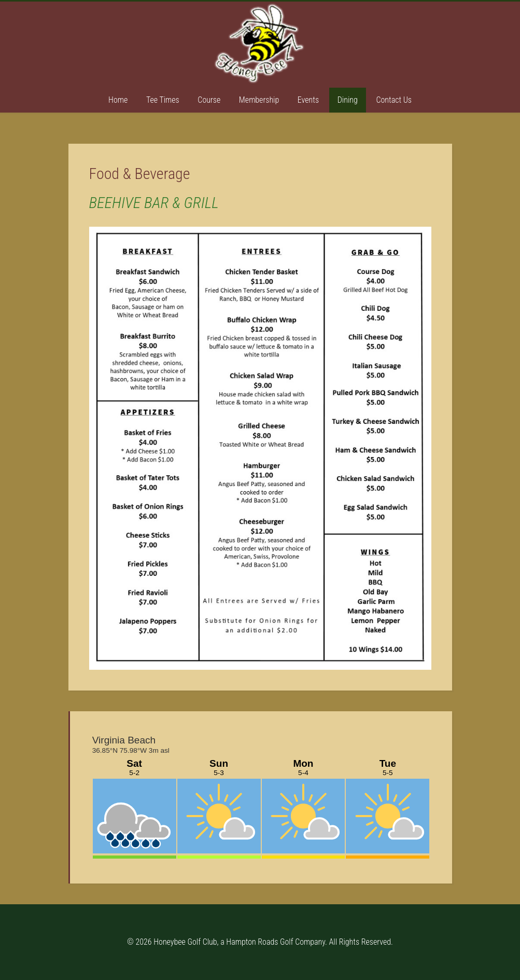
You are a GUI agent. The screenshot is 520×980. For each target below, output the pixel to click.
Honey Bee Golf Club (260, 43)
